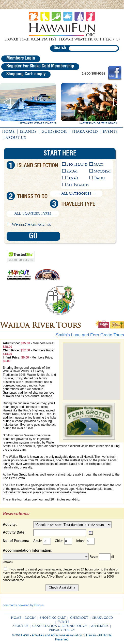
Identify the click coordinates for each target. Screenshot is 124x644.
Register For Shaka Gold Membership (40, 66)
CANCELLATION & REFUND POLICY (60, 626)
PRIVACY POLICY (62, 630)
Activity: (10, 524)
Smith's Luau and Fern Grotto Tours (90, 335)
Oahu (99, 178)
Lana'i (72, 178)
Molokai (102, 171)
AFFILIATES (100, 626)
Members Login (21, 58)
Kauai (72, 171)
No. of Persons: (16, 541)
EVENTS (110, 132)
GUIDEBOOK (54, 132)
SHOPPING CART (53, 618)
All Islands (77, 185)
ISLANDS (28, 132)
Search (60, 48)
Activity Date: (14, 532)
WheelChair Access (31, 225)
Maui (98, 164)
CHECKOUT (79, 618)
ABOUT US (16, 138)
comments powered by (23, 605)
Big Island (77, 164)
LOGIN (30, 618)
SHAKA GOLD (85, 132)
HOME (8, 132)
